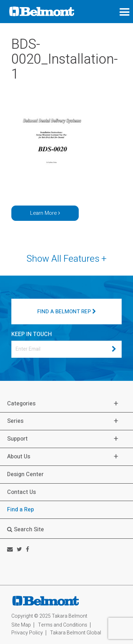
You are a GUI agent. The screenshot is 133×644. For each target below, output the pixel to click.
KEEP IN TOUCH (32, 334)
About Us (19, 457)
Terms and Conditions (63, 625)
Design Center (25, 474)
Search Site (26, 529)
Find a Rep (21, 510)
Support (17, 439)
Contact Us (21, 492)
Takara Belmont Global (76, 633)
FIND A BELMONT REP (67, 312)
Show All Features (66, 259)
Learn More (45, 213)
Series (15, 421)
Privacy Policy (27, 633)
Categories (21, 404)
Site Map (21, 625)
